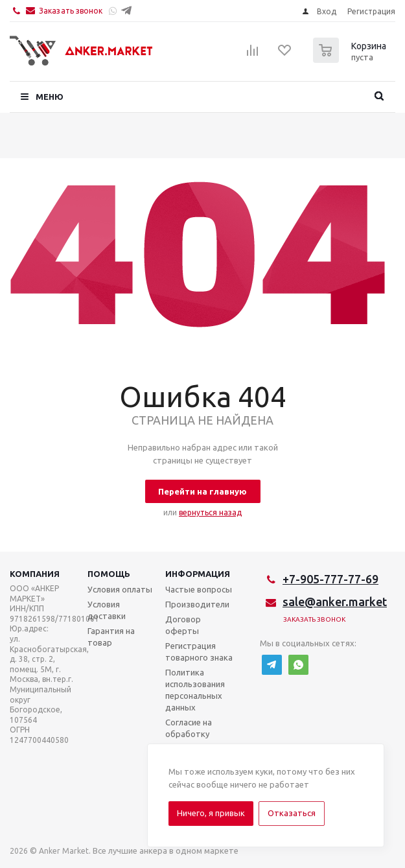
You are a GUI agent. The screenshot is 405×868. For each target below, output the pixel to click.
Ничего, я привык (211, 813)
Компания (35, 574)
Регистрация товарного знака (199, 651)
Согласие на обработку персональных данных (194, 740)
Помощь (109, 574)
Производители (197, 604)
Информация (198, 574)
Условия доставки (107, 610)
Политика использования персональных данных (195, 690)
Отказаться (292, 813)
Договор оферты (183, 625)
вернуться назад (210, 512)
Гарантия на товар (111, 637)
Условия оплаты (120, 589)
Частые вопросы (199, 589)
